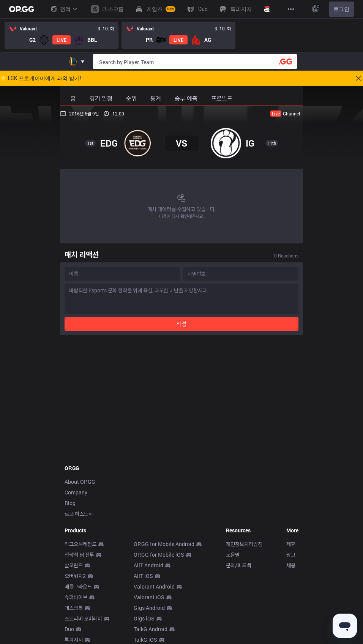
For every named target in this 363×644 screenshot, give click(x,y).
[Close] (358, 78)
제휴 (291, 544)
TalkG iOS (145, 640)
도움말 (233, 555)
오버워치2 (75, 576)
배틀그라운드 (78, 586)
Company (76, 492)
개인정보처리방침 (244, 544)
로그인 (341, 9)
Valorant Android (154, 586)
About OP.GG (80, 482)
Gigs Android (149, 608)
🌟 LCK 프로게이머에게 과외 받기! (41, 78)
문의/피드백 (238, 565)
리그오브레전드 (80, 544)
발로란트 (74, 565)
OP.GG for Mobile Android (164, 544)
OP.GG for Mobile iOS (159, 555)
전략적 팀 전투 (79, 555)
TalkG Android (151, 629)
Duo (69, 629)
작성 (181, 324)
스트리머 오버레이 (83, 618)
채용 (291, 565)
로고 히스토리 (79, 514)
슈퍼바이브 (76, 597)
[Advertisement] (181, 398)
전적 (64, 9)
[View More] (291, 9)
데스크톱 (74, 608)
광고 (291, 555)
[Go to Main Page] (22, 9)
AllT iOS (143, 576)
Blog (70, 503)
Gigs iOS (144, 618)
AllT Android (148, 565)
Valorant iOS (149, 597)
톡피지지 (74, 640)
